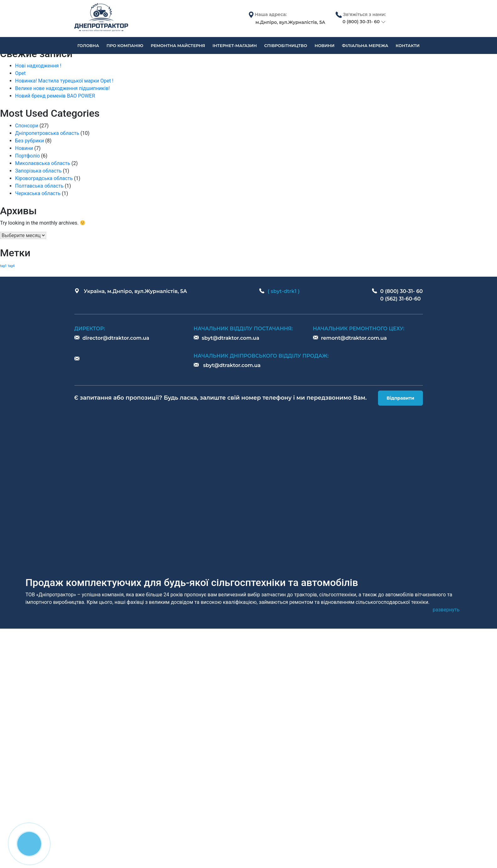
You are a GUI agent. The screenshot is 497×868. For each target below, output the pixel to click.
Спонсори (27, 126)
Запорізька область (38, 171)
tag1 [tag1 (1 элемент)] (3, 266)
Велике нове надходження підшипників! (62, 88)
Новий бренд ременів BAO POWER (55, 96)
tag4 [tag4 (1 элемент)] (11, 266)
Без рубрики (30, 141)
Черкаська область (38, 193)
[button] (446, 610)
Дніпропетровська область (47, 133)
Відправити (400, 398)
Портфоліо (27, 156)
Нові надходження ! (38, 66)
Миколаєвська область (43, 163)
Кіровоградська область (44, 178)
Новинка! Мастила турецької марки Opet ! (64, 81)
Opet (20, 73)
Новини (24, 148)
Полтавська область (39, 186)
